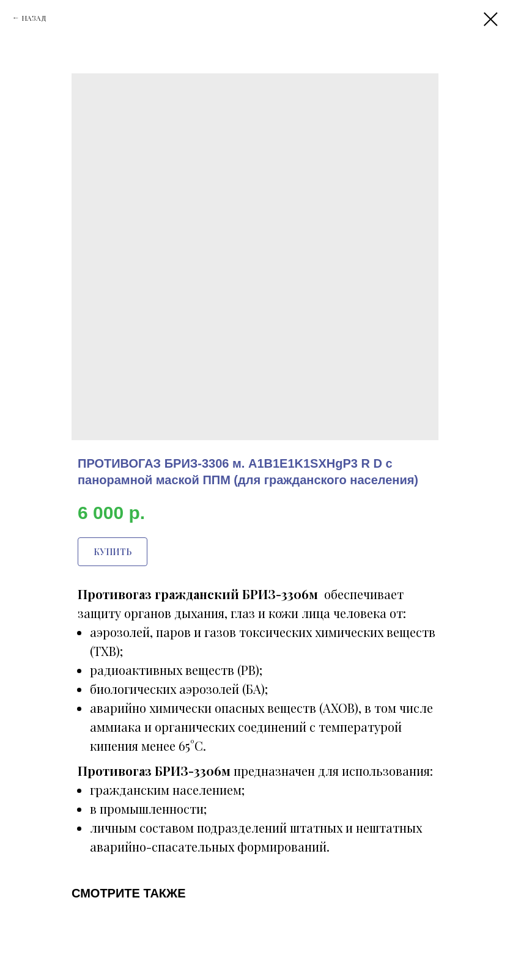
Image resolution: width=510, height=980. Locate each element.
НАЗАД (34, 18)
